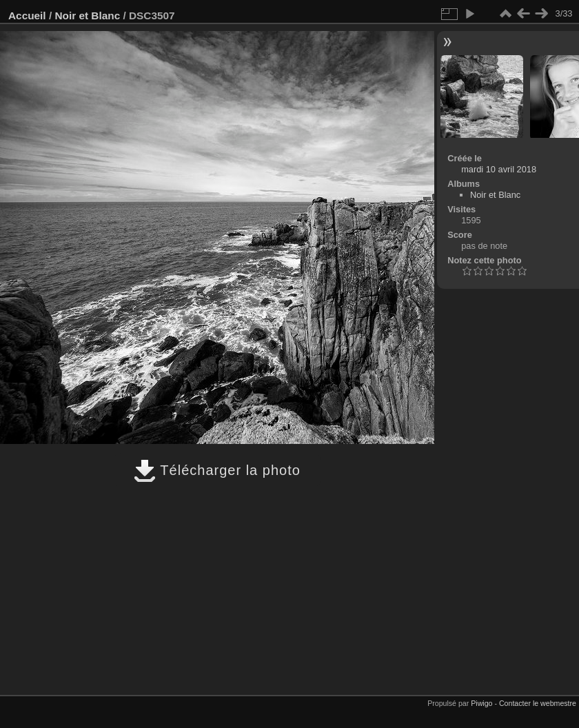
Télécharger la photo (217, 470)
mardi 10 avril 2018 (499, 169)
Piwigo (481, 703)
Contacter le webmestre (538, 703)
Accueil (27, 16)
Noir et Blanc (87, 16)
